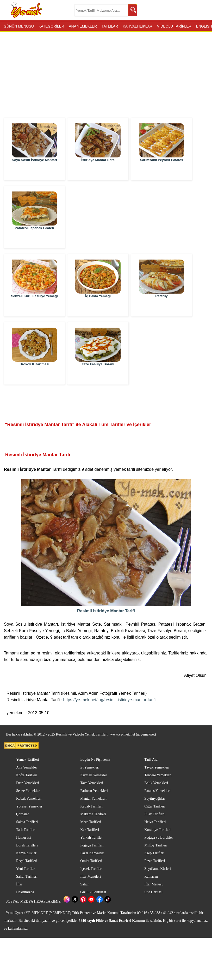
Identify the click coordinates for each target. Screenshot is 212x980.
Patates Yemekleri (157, 791)
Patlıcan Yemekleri (94, 791)
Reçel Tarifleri (27, 861)
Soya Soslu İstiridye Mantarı (34, 171)
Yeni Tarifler (25, 869)
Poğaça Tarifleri (92, 845)
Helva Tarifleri (155, 822)
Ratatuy (161, 307)
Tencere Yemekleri (158, 775)
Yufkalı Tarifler (91, 837)
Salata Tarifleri (27, 822)
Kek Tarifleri (90, 830)
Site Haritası (153, 892)
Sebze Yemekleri (28, 791)
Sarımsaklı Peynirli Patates (161, 171)
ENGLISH (204, 26)
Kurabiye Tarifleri (157, 830)
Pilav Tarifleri (154, 814)
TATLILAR (110, 26)
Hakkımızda (25, 892)
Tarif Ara (151, 760)
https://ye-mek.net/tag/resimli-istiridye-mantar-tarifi (110, 700)
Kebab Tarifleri (91, 806)
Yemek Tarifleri (28, 760)
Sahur (85, 884)
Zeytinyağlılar (155, 799)
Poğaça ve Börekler (159, 837)
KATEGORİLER (51, 26)
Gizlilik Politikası (93, 892)
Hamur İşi (23, 837)
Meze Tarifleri (91, 822)
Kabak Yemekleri (29, 799)
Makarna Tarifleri (93, 814)
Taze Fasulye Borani (98, 376)
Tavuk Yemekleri (157, 767)
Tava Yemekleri (92, 783)
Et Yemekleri (90, 767)
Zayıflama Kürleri (157, 869)
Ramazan (151, 876)
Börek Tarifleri (27, 845)
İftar (19, 884)
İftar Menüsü (154, 884)
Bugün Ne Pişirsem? (95, 760)
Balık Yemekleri (156, 783)
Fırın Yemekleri (28, 783)
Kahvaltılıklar (26, 853)
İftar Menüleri (91, 876)
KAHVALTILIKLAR (138, 26)
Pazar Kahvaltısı (92, 853)
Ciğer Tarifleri (155, 806)
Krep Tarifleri (154, 853)
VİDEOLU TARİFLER (174, 26)
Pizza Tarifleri (155, 861)
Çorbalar (23, 814)
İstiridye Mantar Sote (98, 171)
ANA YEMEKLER (83, 26)
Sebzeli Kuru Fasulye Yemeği (34, 307)
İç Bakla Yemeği (98, 307)
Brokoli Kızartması (34, 376)
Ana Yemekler (27, 767)
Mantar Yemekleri (93, 799)
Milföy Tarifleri (156, 845)
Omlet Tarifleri (91, 861)
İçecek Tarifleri (91, 869)
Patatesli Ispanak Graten (34, 239)
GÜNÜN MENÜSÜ (19, 26)
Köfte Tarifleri (27, 775)
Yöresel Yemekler (29, 806)
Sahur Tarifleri (27, 876)
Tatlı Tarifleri (26, 830)
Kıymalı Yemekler (94, 775)
